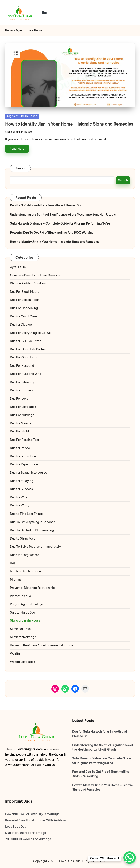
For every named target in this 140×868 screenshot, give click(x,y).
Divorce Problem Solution (28, 283)
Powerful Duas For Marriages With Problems (36, 820)
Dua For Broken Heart (25, 300)
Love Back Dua (16, 827)
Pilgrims (16, 580)
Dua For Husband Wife (26, 374)
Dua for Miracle (21, 423)
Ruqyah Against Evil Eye (27, 604)
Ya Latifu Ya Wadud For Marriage (28, 839)
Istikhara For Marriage (25, 571)
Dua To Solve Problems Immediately (35, 547)
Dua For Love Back (23, 407)
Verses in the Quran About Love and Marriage (42, 645)
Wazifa (15, 654)
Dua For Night (20, 431)
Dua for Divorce (21, 325)
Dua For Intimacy (22, 382)
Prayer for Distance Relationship (32, 588)
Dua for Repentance (24, 464)
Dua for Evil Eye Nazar (25, 341)
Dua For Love (19, 399)
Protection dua (21, 596)
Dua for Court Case (23, 316)
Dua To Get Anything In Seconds (33, 522)
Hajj (13, 563)
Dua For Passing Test (25, 440)
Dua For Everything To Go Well (31, 333)
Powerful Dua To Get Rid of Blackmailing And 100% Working (52, 233)
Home (9, 30)
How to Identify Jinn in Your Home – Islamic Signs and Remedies (69, 124)
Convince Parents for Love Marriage (35, 275)
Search (21, 168)
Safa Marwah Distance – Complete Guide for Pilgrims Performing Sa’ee (60, 223)
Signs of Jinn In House (22, 116)
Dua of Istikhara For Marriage (26, 833)
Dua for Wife (19, 497)
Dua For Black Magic (25, 292)
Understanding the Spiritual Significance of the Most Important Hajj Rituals (63, 215)
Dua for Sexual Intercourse (28, 473)
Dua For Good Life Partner (28, 349)
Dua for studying (22, 481)
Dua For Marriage (22, 415)
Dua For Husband (22, 366)
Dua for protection (23, 456)
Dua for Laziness (21, 390)
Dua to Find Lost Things (27, 514)
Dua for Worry (20, 505)
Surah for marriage (23, 637)
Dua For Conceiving (24, 308)
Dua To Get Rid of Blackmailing (32, 530)
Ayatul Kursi (18, 267)
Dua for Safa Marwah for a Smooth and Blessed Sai (46, 205)
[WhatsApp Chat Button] (130, 858)
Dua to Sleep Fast (22, 538)
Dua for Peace (20, 448)
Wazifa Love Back (23, 662)
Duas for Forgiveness (25, 555)
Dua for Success (21, 489)
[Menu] (44, 12)
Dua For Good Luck (24, 357)
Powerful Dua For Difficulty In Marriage (32, 814)
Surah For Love (20, 629)
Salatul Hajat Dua (23, 612)
